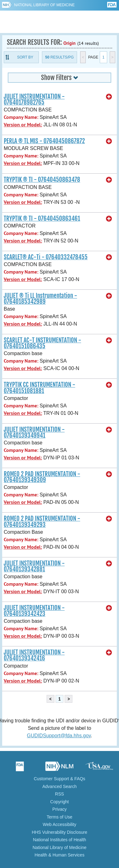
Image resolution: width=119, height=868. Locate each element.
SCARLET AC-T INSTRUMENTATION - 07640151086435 (42, 343)
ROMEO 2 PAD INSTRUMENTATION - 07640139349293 (42, 521)
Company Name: (21, 117)
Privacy (60, 809)
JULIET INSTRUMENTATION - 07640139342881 (34, 566)
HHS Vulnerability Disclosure (59, 832)
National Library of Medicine (44, 5)
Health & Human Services (59, 855)
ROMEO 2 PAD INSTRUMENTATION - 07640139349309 (42, 477)
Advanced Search (59, 786)
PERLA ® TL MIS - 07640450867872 (44, 141)
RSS (59, 794)
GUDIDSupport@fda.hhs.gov (59, 736)
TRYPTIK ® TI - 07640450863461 (42, 218)
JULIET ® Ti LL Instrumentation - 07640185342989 (40, 299)
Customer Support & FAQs (60, 779)
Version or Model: (23, 125)
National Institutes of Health (59, 840)
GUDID (59, 22)
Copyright (60, 802)
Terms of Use (59, 817)
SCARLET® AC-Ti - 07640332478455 (46, 257)
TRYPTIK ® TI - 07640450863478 (42, 180)
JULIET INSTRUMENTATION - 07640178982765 (34, 99)
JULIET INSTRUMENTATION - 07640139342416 (34, 655)
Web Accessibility (60, 824)
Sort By (25, 57)
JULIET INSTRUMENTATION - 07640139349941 (34, 432)
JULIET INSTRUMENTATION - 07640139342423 (34, 611)
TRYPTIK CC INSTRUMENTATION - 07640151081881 (39, 388)
